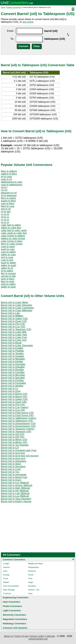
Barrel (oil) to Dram (11, 480)
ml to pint (6, 212)
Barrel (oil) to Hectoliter (13, 364)
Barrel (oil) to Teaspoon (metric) (18, 429)
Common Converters (14, 559)
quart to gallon (8, 263)
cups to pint (7, 260)
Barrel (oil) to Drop (11, 391)
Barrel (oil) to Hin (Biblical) (15, 491)
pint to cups (7, 257)
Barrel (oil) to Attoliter (12, 386)
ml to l (4, 187)
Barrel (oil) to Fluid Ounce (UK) (17, 415)
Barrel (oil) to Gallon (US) (14, 319)
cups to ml (6, 179)
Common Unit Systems (15, 628)
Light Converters (12, 610)
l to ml (4, 190)
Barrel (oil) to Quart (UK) (14, 402)
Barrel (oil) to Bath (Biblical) (16, 488)
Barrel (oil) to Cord (11, 469)
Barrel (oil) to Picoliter (12, 380)
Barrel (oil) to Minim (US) (14, 440)
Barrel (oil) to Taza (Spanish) (16, 499)
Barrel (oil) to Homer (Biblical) (17, 485)
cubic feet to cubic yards (14, 230)
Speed (6, 582)
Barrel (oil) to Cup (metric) (15, 407)
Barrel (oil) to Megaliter (13, 359)
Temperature (34, 567)
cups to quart (8, 247)
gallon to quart (8, 265)
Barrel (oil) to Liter (10, 313)
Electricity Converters (14, 615)
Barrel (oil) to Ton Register (15, 445)
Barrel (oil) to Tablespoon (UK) (17, 421)
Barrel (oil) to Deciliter (12, 370)
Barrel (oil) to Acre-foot (13, 453)
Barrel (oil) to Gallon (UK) (14, 399)
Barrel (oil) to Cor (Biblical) (15, 483)
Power (31, 575)
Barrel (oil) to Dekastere (14, 461)
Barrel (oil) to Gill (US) (13, 434)
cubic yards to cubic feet (14, 233)
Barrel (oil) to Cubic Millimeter (17, 310)
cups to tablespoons (12, 185)
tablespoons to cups (12, 182)
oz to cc (5, 222)
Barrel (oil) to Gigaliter (13, 356)
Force (6, 578)
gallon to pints (8, 287)
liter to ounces (8, 273)
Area (5, 571)
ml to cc (5, 217)
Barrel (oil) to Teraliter (12, 354)
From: (11, 31)
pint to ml (6, 209)
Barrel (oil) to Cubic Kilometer (17, 305)
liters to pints (8, 281)
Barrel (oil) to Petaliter (13, 351)
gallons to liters (9, 174)
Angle (31, 582)
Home (3, 7)
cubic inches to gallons (13, 236)
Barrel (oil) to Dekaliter (13, 367)
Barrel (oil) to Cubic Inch (14, 340)
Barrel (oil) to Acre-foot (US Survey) (20, 456)
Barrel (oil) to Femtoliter (13, 383)
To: (12, 39)
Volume (6, 567)
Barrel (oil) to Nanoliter (13, 378)
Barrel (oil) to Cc (10, 389)
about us (8, 636)
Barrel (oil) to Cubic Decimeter (17, 345)
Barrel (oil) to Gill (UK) (13, 437)
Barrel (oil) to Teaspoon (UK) (16, 432)
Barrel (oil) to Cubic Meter (15, 302)
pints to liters (8, 279)
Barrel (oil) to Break (11, 343)
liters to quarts (8, 198)
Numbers (32, 586)
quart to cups (8, 249)
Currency (7, 593)
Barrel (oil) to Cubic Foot (14, 337)
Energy (6, 575)
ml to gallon (7, 271)
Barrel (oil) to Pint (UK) (13, 405)
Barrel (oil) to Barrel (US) (14, 394)
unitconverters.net (38, 639)
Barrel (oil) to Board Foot (14, 477)
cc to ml (5, 214)
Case (30, 593)
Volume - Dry (34, 590)
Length (6, 564)
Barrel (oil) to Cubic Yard (14, 335)
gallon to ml (7, 268)
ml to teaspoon (9, 195)
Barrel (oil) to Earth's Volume (16, 501)
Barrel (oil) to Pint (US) (13, 324)
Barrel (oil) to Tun (10, 472)
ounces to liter (8, 276)
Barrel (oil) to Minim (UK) (14, 442)
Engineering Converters (16, 597)
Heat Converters (12, 602)
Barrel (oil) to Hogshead (14, 475)
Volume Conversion (14, 7)
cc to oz (5, 220)
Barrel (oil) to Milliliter (12, 316)
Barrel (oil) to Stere (11, 464)
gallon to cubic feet (11, 228)
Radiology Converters (15, 623)
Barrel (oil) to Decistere (13, 467)
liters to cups (8, 206)
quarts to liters (8, 201)
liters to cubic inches (12, 244)
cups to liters (8, 203)
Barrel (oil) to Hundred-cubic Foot (19, 450)
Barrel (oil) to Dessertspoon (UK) (18, 426)
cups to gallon (8, 252)
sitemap (51, 636)
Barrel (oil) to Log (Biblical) (15, 496)
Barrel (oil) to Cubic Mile (14, 332)
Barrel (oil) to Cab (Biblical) (15, 493)
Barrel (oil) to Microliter (13, 375)
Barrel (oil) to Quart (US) (14, 321)
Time (30, 578)
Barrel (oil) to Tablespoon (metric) (19, 418)
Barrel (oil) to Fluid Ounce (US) (17, 413)
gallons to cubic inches (13, 238)
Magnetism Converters (15, 619)
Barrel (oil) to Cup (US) (13, 327)
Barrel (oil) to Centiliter (13, 372)
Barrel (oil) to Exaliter (12, 348)
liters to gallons (9, 171)
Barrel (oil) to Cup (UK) (13, 410)
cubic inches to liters (12, 241)
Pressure (32, 571)
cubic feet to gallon (11, 225)
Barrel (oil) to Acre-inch (13, 458)
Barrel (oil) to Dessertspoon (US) (18, 423)
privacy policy (37, 636)
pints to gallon (8, 284)
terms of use (22, 636)
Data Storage (9, 590)
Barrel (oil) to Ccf (10, 448)
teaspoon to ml (9, 193)
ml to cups (6, 177)
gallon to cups (8, 255)
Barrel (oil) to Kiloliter (12, 362)
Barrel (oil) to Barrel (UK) (14, 397)
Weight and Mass (36, 564)
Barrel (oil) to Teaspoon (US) (16, 329)
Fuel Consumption (11, 586)
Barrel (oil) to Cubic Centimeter (17, 308)
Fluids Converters (12, 606)
